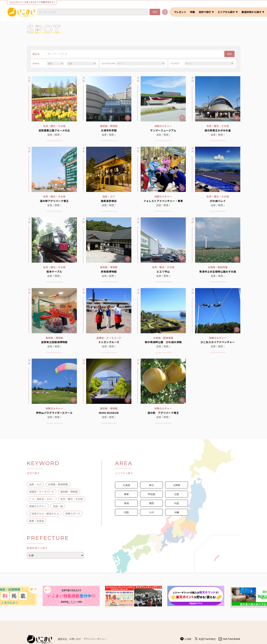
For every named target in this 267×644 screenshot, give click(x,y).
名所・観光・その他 (72, 499)
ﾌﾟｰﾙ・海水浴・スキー (41, 499)
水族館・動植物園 (58, 484)
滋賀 (50, 135)
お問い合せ (75, 639)
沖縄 (176, 512)
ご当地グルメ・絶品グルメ (44, 513)
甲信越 (151, 494)
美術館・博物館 (69, 492)
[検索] (93, 12)
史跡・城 (58, 506)
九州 (151, 512)
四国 (126, 512)
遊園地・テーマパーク (41, 492)
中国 (176, 503)
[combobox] (93, 12)
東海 (126, 503)
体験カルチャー (38, 506)
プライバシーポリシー (95, 639)
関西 (57, 135)
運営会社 (62, 639)
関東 (126, 494)
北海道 (126, 485)
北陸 (176, 494)
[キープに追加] (73, 118)
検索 (155, 12)
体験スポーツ (73, 513)
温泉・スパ (35, 484)
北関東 (176, 485)
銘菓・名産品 (36, 521)
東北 (151, 485)
